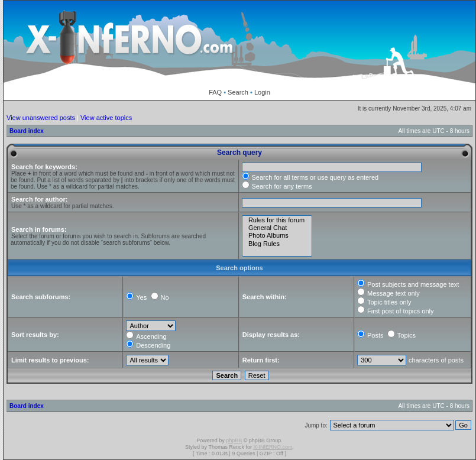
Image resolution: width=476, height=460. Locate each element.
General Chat (277, 228)
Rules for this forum (277, 220)
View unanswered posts (41, 118)
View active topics (106, 118)
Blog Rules (277, 244)
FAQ (215, 92)
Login (262, 92)
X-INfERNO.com (273, 447)
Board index (27, 131)
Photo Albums (277, 236)
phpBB (234, 440)
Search (238, 92)
